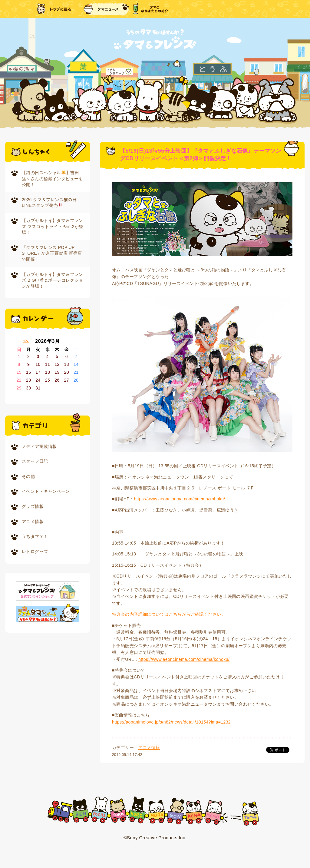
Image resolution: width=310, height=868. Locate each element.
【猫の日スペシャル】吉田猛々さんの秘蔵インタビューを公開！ (52, 179)
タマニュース (106, 9)
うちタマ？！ (35, 536)
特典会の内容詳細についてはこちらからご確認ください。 (169, 614)
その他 (28, 476)
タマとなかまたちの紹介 (150, 9)
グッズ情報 (33, 506)
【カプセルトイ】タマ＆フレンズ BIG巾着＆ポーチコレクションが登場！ (53, 280)
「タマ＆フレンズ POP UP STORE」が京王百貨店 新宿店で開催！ (52, 253)
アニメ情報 (33, 522)
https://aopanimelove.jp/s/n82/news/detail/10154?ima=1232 (172, 722)
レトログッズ (35, 552)
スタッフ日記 (35, 461)
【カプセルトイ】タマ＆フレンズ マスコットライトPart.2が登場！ (53, 226)
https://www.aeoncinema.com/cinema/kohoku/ (179, 499)
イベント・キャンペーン (46, 491)
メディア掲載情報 (39, 446)
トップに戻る (55, 9)
